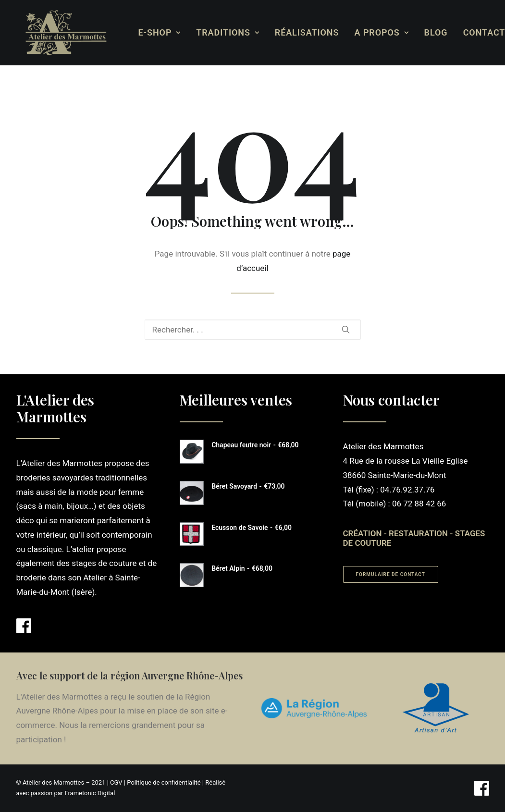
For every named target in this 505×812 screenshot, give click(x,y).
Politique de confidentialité (164, 782)
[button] (346, 329)
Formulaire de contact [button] (391, 574)
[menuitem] (152, 33)
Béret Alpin (242, 568)
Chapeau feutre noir (255, 445)
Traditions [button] (220, 32)
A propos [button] (374, 32)
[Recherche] (253, 330)
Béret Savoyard (248, 486)
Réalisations (299, 32)
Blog (428, 32)
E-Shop (152, 32)
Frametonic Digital (90, 793)
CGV (116, 782)
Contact (477, 32)
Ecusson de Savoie (252, 528)
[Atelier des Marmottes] (58, 33)
